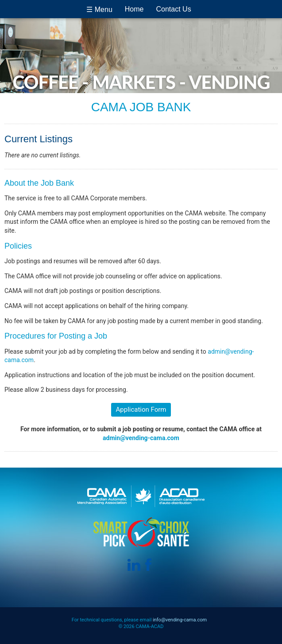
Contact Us (174, 9)
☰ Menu (99, 10)
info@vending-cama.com (180, 620)
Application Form (141, 410)
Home (134, 9)
